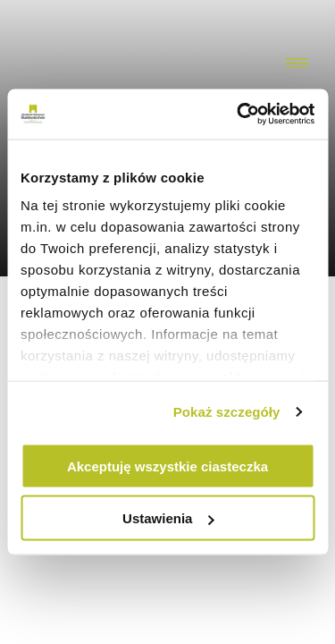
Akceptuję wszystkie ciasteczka (167, 466)
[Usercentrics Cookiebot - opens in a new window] (239, 114)
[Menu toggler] (297, 64)
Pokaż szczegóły (227, 412)
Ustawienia (168, 518)
